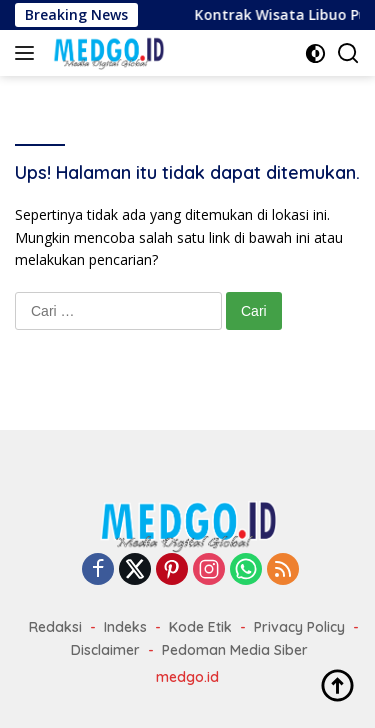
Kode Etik (200, 627)
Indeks (125, 627)
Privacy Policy (299, 627)
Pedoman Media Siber (235, 650)
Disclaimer (105, 650)
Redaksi (55, 627)
